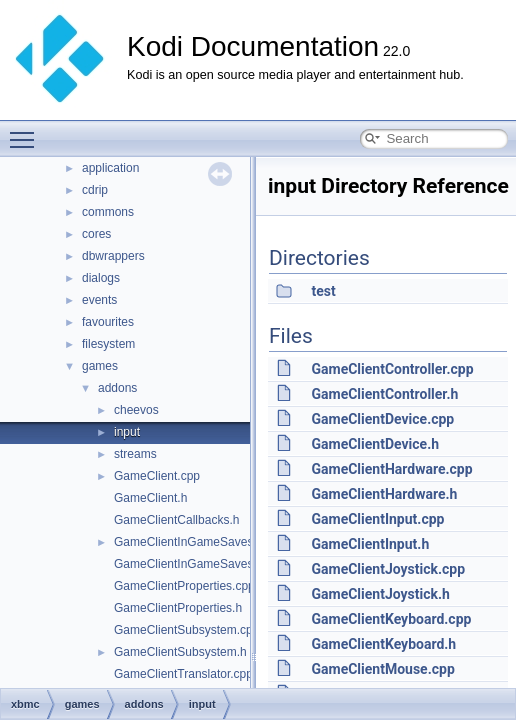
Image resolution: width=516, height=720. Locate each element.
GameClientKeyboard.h (383, 644)
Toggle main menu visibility (27, 131)
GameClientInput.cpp (377, 519)
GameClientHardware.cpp (391, 469)
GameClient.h (150, 498)
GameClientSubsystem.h (180, 652)
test (323, 291)
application (110, 168)
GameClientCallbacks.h (176, 520)
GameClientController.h (384, 394)
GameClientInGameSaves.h (188, 564)
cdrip (95, 190)
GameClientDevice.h (375, 444)
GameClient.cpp (157, 476)
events (99, 300)
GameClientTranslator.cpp (183, 674)
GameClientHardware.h (384, 494)
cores (96, 234)
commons (108, 212)
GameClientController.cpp (392, 369)
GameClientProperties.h (178, 608)
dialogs (101, 278)
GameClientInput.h (370, 544)
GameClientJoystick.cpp (388, 569)
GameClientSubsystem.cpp (186, 630)
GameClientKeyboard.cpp (391, 619)
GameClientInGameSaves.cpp (195, 542)
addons (117, 388)
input (127, 432)
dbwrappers (113, 256)
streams (135, 454)
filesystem (108, 344)
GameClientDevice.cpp (382, 419)
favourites (108, 322)
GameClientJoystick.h (380, 594)
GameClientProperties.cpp (184, 586)
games (100, 366)
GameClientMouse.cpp (382, 669)
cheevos (136, 410)
